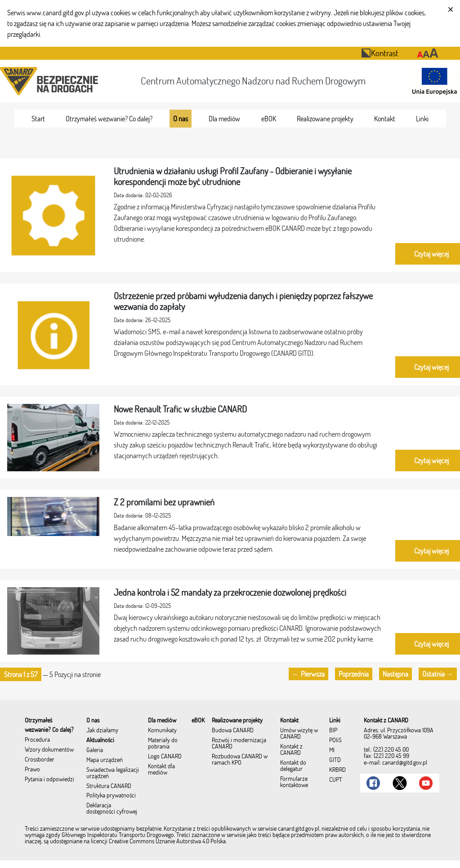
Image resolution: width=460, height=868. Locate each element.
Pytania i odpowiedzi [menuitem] (49, 779)
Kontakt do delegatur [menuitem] (293, 766)
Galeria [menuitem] (95, 750)
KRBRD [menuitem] (337, 770)
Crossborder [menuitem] (40, 760)
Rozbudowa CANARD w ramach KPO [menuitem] (240, 760)
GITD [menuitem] (335, 760)
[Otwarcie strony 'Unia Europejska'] (432, 81)
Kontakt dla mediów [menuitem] (161, 770)
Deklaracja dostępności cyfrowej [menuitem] (112, 809)
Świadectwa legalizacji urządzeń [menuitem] (113, 773)
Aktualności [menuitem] (100, 740)
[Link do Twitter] (400, 783)
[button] (21, 674)
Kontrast (380, 53)
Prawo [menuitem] (32, 770)
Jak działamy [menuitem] (102, 731)
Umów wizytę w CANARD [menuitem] (299, 734)
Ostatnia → (438, 674)
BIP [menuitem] (333, 731)
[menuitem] (38, 119)
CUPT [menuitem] (336, 780)
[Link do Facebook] (373, 783)
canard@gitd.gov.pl (405, 762)
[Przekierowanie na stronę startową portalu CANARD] (51, 81)
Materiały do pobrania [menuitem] (163, 744)
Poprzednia (354, 674)
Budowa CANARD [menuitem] (233, 731)
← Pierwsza (308, 674)
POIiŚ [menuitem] (335, 740)
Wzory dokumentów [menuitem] (49, 750)
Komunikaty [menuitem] (162, 731)
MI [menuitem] (332, 750)
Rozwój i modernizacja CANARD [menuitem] (239, 744)
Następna (395, 674)
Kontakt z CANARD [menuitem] (291, 750)
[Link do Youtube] (426, 783)
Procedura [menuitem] (37, 740)
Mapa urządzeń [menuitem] (105, 760)
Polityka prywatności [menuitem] (111, 796)
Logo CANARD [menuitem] (165, 757)
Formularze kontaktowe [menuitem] (294, 782)
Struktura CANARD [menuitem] (109, 786)
